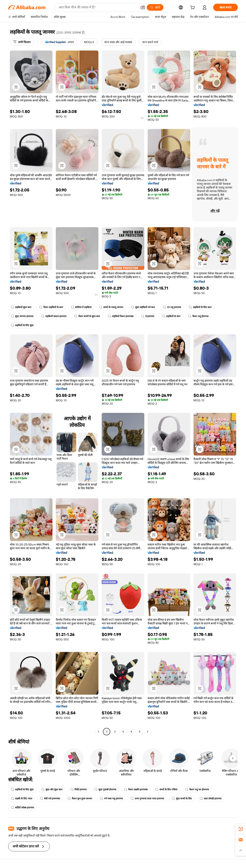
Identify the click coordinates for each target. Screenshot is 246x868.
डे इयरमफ (148, 316)
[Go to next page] (148, 732)
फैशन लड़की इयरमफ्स (136, 790)
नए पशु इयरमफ (172, 307)
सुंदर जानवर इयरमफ (22, 316)
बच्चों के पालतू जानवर (111, 307)
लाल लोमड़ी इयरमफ (211, 799)
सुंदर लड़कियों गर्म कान (143, 307)
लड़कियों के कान (171, 316)
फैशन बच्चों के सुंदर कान (87, 316)
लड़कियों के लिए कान (200, 307)
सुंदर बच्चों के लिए (182, 799)
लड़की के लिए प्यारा (22, 799)
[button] (143, 7)
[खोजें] (155, 7)
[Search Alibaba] (98, 7)
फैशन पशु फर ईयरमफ (197, 790)
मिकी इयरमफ (78, 790)
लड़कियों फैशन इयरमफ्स (121, 316)
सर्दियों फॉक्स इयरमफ (22, 808)
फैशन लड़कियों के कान (51, 307)
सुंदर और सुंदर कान (52, 790)
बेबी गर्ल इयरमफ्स (50, 799)
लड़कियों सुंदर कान (21, 307)
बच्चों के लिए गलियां (166, 790)
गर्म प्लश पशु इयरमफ (111, 799)
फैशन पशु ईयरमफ (198, 316)
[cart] (193, 8)
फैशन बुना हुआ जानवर (80, 799)
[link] (241, 829)
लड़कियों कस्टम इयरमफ (54, 316)
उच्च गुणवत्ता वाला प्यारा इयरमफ (147, 799)
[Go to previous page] (98, 732)
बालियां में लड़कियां (81, 307)
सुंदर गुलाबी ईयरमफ (105, 790)
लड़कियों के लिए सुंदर (22, 325)
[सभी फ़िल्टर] (22, 42)
